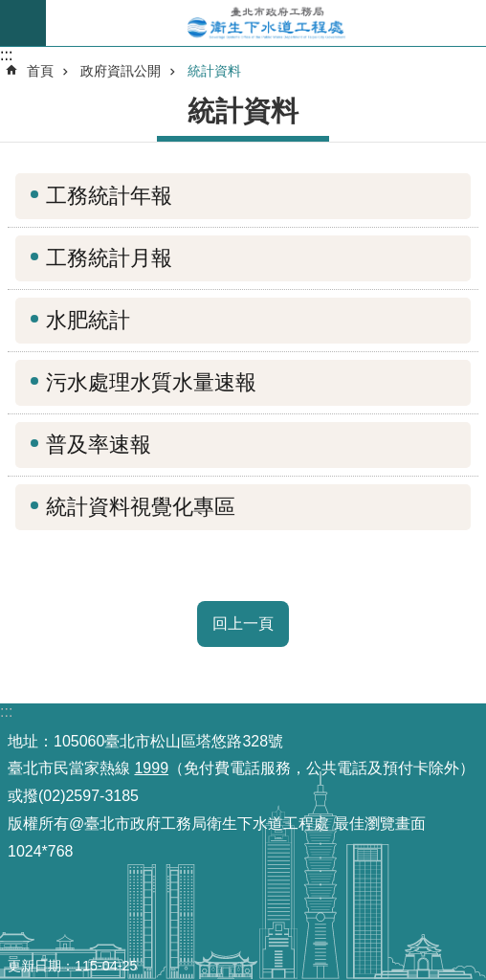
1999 (151, 768)
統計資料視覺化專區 (141, 507)
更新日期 (34, 966)
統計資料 (214, 71)
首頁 (40, 71)
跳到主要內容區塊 (10, 10)
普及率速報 (99, 445)
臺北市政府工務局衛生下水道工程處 (266, 23)
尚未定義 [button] (23, 23)
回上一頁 (243, 624)
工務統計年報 (109, 196)
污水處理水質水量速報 (151, 382)
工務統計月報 (109, 258)
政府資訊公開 (121, 71)
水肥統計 (88, 320)
